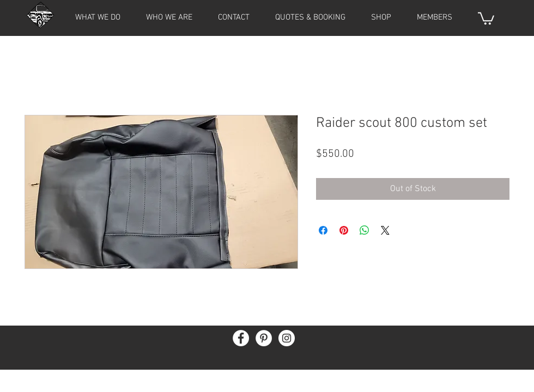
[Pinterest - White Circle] (264, 338)
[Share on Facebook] (323, 230)
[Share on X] (385, 230)
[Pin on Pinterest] (344, 230)
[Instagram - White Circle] (287, 338)
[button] (434, 17)
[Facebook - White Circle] (241, 338)
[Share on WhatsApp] (365, 230)
